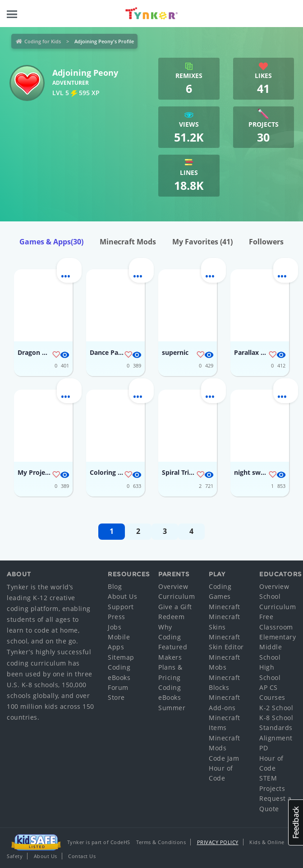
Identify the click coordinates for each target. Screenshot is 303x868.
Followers (266, 242)
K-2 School (276, 708)
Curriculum (177, 596)
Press (117, 617)
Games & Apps (51, 242)
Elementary (278, 637)
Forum (118, 687)
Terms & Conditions (161, 842)
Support (121, 607)
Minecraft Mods (128, 242)
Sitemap (121, 657)
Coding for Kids (43, 41)
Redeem (171, 617)
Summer (172, 708)
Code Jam (224, 758)
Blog (115, 586)
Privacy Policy (218, 842)
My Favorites (202, 242)
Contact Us (82, 856)
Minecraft (225, 607)
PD (264, 748)
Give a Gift (175, 607)
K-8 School (276, 718)
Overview (173, 586)
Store (116, 697)
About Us (122, 596)
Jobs (115, 627)
